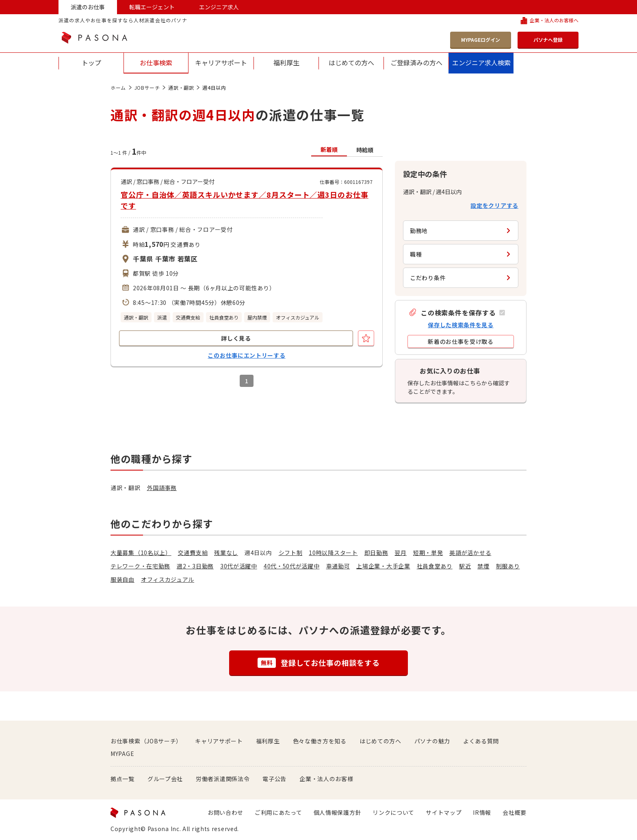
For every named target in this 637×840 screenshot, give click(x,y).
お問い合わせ (225, 812)
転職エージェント (152, 7)
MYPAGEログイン (481, 40)
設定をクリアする (494, 205)
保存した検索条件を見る (461, 325)
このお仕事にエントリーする (246, 355)
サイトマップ (444, 812)
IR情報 (482, 812)
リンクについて (393, 812)
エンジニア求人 (219, 7)
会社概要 (515, 812)
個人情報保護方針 (338, 812)
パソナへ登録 (548, 40)
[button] (457, 312)
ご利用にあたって (278, 812)
